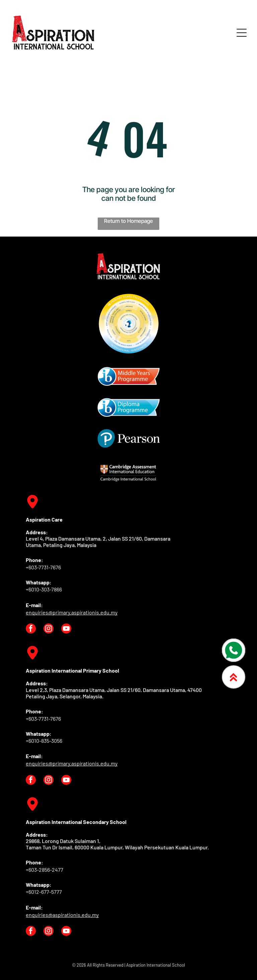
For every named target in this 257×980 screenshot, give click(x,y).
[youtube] (66, 629)
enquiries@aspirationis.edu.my (62, 915)
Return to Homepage (128, 221)
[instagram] (49, 629)
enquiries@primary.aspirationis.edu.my (72, 612)
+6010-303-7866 (44, 589)
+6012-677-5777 (44, 892)
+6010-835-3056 (44, 741)
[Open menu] (242, 33)
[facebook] (31, 629)
